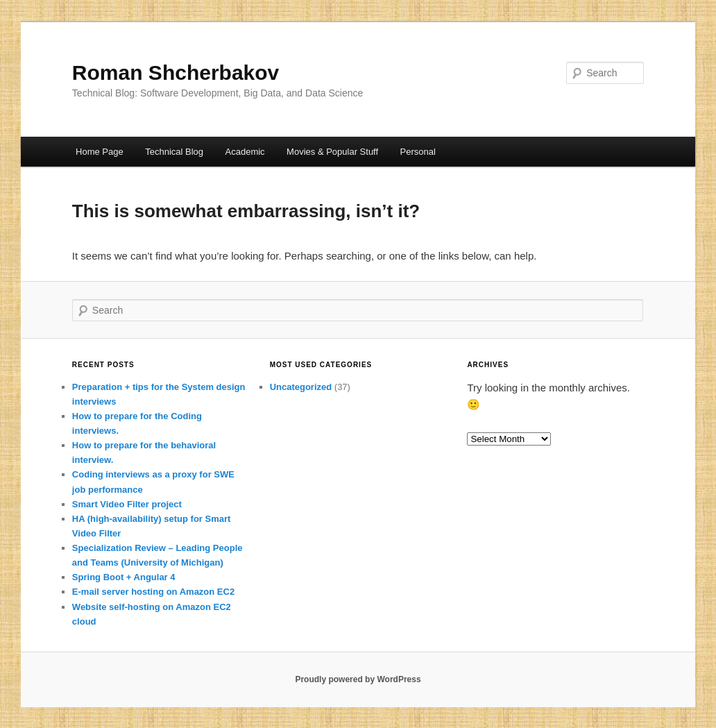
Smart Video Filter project (127, 504)
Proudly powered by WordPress (358, 679)
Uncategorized (301, 387)
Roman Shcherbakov (176, 73)
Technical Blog (174, 152)
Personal (418, 152)
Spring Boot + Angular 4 (124, 577)
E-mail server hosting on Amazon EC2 (153, 592)
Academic (245, 152)
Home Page (100, 152)
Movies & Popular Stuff (332, 152)
